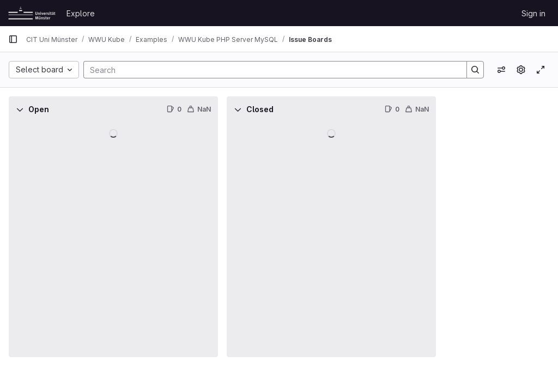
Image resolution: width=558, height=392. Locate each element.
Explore (81, 13)
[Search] (270, 70)
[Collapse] (20, 109)
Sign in (533, 13)
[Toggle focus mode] (541, 70)
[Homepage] (32, 13)
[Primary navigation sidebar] (13, 39)
